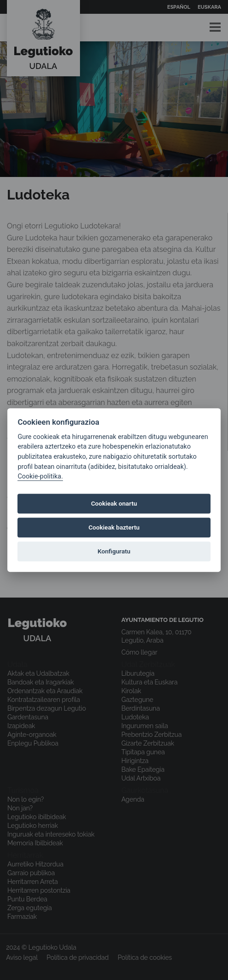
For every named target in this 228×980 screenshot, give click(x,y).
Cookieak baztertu (114, 528)
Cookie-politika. (40, 476)
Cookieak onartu (114, 504)
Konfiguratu (114, 552)
